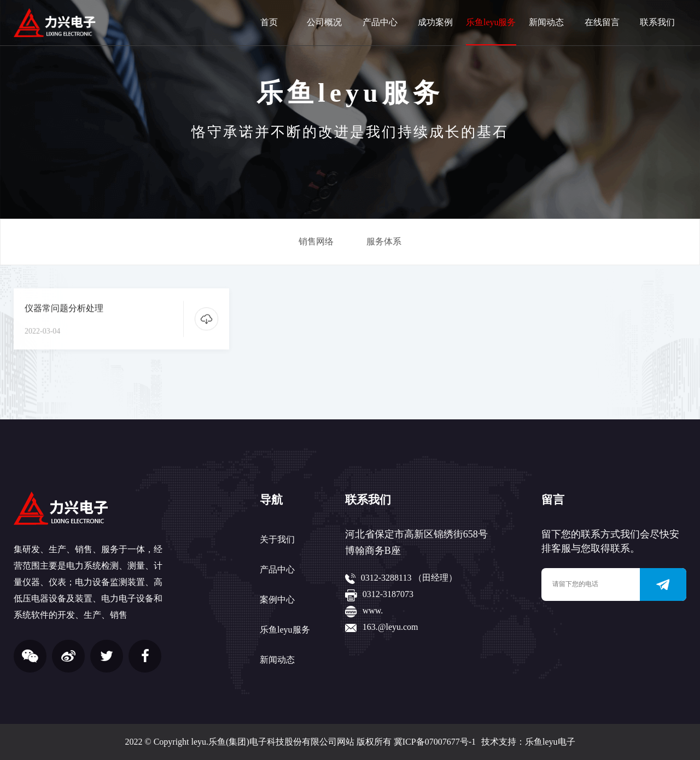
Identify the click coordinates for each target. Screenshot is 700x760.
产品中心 (380, 22)
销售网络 (316, 241)
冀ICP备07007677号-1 (435, 742)
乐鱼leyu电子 (550, 742)
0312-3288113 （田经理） (409, 578)
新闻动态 (546, 22)
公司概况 (324, 22)
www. (373, 610)
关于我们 (277, 539)
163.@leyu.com (390, 627)
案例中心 (277, 600)
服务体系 (384, 241)
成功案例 (435, 22)
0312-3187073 (388, 594)
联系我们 (657, 22)
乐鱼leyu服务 (491, 22)
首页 (269, 22)
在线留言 (602, 22)
